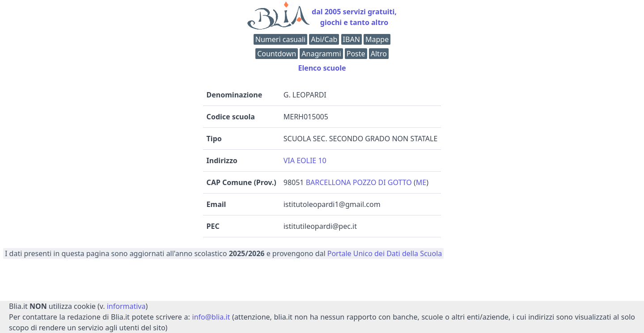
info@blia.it (211, 317)
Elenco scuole (322, 68)
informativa (126, 306)
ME (421, 182)
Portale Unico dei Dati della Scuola (385, 253)
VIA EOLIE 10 (305, 160)
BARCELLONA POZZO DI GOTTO (359, 182)
